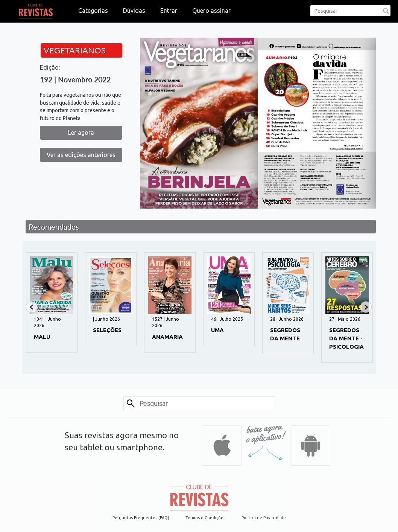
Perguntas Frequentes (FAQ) (141, 518)
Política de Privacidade (264, 518)
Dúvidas (134, 11)
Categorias (93, 11)
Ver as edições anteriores (81, 155)
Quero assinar (211, 11)
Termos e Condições (205, 518)
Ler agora (81, 133)
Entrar (169, 11)
